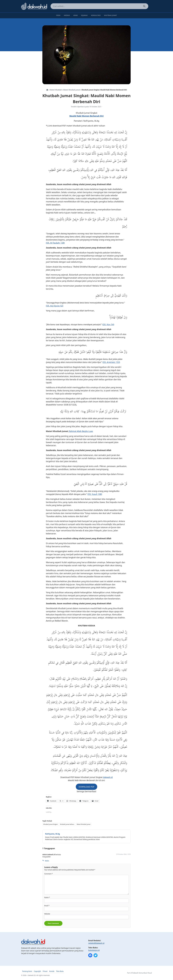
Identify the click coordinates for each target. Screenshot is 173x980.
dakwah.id (108, 777)
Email (47, 906)
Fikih (58, 15)
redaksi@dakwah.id (96, 943)
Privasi (45, 971)
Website (47, 914)
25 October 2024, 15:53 (123, 854)
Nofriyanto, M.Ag (52, 834)
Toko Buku (60, 971)
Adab (75, 15)
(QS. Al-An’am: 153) (111, 362)
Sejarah (84, 15)
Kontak (52, 971)
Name (47, 897)
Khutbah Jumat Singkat (50, 824)
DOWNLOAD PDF (87, 787)
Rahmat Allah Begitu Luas (81, 431)
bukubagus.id (94, 950)
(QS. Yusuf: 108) (95, 494)
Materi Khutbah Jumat (72, 90)
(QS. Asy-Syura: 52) (55, 306)
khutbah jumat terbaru (67, 824)
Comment (48, 874)
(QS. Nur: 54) (108, 324)
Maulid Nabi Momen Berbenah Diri (86, 116)
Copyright (37, 971)
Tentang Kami (27, 971)
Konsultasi (96, 15)
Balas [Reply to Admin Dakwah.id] (46, 861)
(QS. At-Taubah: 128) (55, 243)
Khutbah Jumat (110, 15)
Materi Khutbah (56, 90)
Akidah (67, 15)
